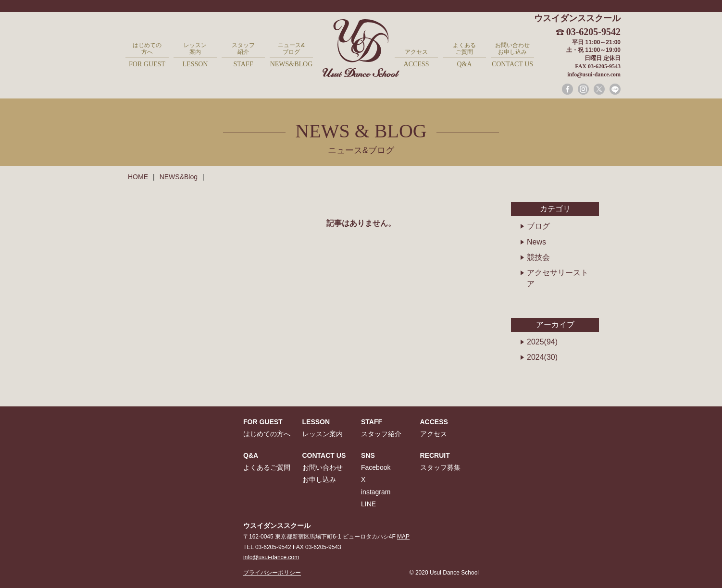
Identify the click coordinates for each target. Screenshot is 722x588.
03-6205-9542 (593, 32)
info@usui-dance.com (594, 74)
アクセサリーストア (558, 278)
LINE (368, 504)
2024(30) (542, 357)
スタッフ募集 (440, 467)
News (536, 242)
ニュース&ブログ (291, 55)
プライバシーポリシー (272, 573)
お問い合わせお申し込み (512, 55)
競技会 (538, 257)
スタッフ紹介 (243, 55)
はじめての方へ (147, 55)
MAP (403, 537)
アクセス (416, 59)
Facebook (376, 467)
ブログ (538, 226)
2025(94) (542, 342)
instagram (376, 492)
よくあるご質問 (464, 55)
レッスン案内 (195, 55)
